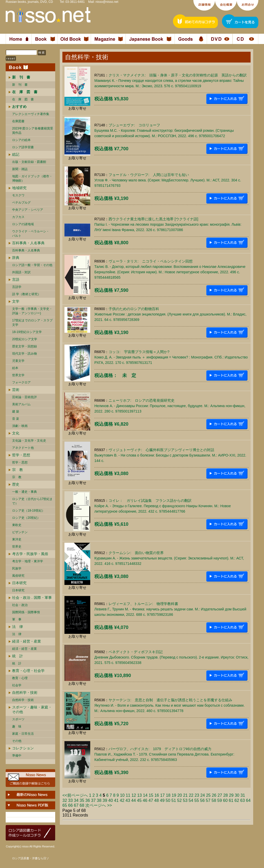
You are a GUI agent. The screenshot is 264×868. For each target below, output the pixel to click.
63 (243, 800)
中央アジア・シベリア (28, 210)
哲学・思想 (21, 455)
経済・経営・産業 (27, 641)
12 (134, 795)
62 (237, 800)
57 (208, 800)
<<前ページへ (75, 795)
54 (191, 800)
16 (157, 795)
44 (134, 800)
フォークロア (21, 382)
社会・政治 (20, 605)
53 (185, 800)
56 (202, 800)
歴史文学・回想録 (24, 346)
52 (179, 800)
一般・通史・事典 (24, 492)
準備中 (17, 756)
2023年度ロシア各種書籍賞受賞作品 (33, 131)
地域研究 (19, 188)
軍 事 (17, 619)
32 (65, 800)
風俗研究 (18, 576)
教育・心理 (20, 678)
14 (145, 795)
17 (162, 795)
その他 (17, 741)
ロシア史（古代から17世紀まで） (32, 501)
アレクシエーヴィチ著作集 (31, 114)
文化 (16, 433)
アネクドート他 (23, 448)
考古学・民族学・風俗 (30, 554)
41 (116, 800)
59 (220, 800)
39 (105, 800)
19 (174, 795)
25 (208, 795)
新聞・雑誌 (20, 169)
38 (99, 800)
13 (139, 795)
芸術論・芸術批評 (24, 397)
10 (122, 795)
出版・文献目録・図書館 (29, 162)
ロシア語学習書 (23, 147)
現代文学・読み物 (24, 354)
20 (180, 795)
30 (237, 795)
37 (93, 800)
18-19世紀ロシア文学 (27, 332)
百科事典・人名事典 (28, 243)
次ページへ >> (99, 805)
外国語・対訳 (21, 272)
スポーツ (18, 719)
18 (168, 795)
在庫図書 (18, 121)
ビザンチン (20, 532)
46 (145, 800)
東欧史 (17, 525)
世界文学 (18, 375)
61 (231, 800)
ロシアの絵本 (21, 140)
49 (162, 800)
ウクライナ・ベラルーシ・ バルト (31, 234)
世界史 (17, 547)
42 (122, 800)
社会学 (17, 685)
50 (168, 800)
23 (197, 795)
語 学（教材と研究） (26, 294)
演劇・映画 (20, 426)
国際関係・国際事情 (26, 612)
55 (197, 800)
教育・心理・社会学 (28, 671)
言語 (16, 279)
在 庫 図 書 (23, 99)
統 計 (18, 656)
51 (174, 800)
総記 (16, 154)
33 (70, 800)
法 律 (18, 627)
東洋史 (17, 539)
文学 (16, 301)
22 (191, 795)
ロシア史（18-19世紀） (28, 511)
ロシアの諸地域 (23, 224)
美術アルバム (21, 404)
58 (214, 800)
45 (139, 800)
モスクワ (18, 195)
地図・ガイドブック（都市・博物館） (32, 178)
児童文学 (18, 361)
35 (82, 800)
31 (243, 795)
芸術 (16, 390)
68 (82, 805)
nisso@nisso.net (107, 2)
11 (128, 795)
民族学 (17, 568)
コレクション (23, 748)
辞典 (16, 258)
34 (76, 800)
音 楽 (16, 419)
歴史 (16, 484)
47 (151, 800)
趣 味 (17, 726)
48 (156, 800)
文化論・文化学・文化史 (29, 441)
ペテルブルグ (21, 203)
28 (226, 795)
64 (248, 800)
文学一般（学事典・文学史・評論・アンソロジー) (32, 311)
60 (225, 800)
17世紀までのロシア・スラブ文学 (32, 323)
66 (70, 805)
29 (231, 795)
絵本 (15, 368)
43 (128, 800)
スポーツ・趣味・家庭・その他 (32, 709)
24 (203, 795)
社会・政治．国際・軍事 (32, 598)
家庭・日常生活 (23, 734)
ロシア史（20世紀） (26, 518)
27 (220, 795)
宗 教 (18, 470)
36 (88, 800)
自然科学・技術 (25, 692)
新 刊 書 (20, 85)
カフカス (18, 217)
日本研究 (19, 583)
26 (214, 795)
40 (111, 800)
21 (185, 795)
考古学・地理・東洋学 (28, 561)
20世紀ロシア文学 (25, 339)
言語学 (17, 287)
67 (76, 805)
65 (65, 805)
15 (151, 795)
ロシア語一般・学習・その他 (32, 265)
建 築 (16, 411)
